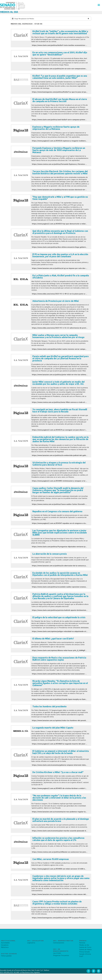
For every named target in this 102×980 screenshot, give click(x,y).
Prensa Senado (85, 952)
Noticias (82, 943)
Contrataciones (59, 943)
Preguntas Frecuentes (61, 955)
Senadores (5, 945)
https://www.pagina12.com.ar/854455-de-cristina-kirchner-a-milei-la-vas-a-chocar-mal (66, 788)
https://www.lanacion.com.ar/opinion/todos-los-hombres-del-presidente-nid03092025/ (66, 720)
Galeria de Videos (85, 949)
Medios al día (84, 945)
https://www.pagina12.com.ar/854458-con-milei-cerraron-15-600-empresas (62, 869)
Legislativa (31, 943)
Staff (81, 956)
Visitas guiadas (6, 956)
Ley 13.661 (57, 953)
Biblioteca (5, 947)
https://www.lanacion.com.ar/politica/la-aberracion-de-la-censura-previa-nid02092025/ (66, 566)
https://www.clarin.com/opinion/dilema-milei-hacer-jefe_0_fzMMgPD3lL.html (62, 650)
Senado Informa (85, 954)
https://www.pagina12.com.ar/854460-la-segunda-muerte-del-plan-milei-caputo (64, 744)
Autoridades (5, 943)
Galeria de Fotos (85, 947)
